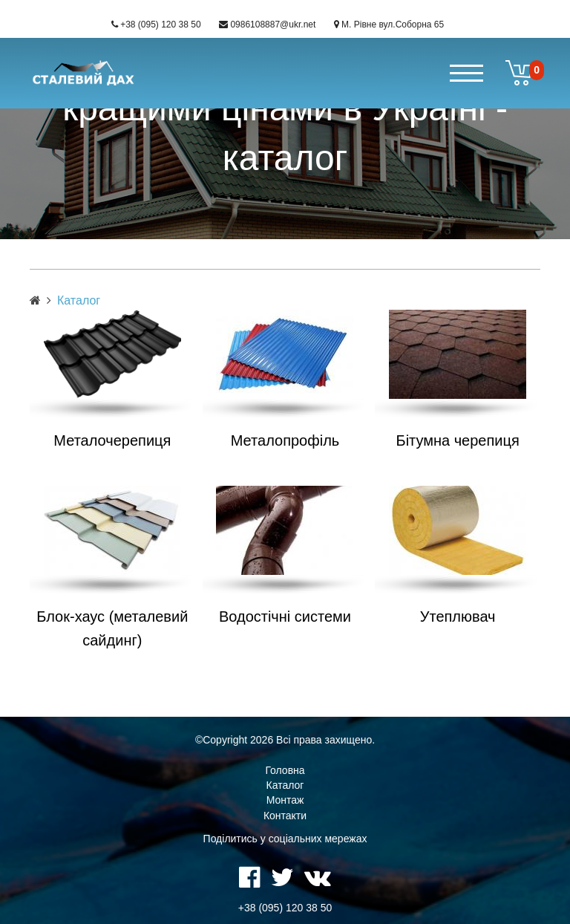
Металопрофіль (285, 440)
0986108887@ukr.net (273, 25)
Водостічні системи (285, 616)
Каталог (285, 785)
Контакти (285, 816)
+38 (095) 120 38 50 (160, 25)
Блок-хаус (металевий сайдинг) (112, 628)
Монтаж (285, 800)
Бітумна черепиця (458, 440)
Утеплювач (458, 616)
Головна (285, 770)
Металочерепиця (112, 440)
